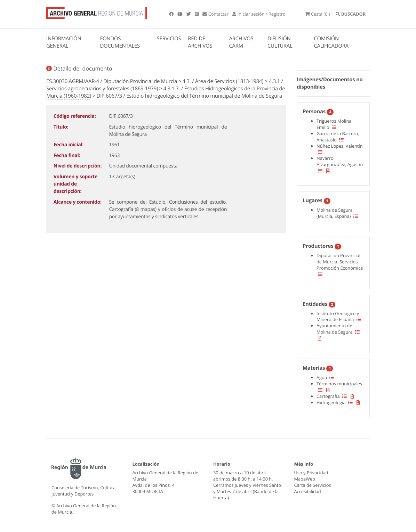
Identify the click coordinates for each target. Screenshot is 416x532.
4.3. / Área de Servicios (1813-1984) (223, 81)
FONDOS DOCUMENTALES (120, 42)
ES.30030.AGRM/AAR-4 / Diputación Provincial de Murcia (112, 81)
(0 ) (318, 14)
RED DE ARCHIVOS (200, 42)
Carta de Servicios (313, 485)
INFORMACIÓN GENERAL (64, 42)
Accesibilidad (308, 491)
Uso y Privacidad (311, 473)
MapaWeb (305, 479)
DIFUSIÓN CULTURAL (280, 42)
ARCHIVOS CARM (241, 42)
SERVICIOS (169, 39)
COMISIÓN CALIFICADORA (331, 42)
